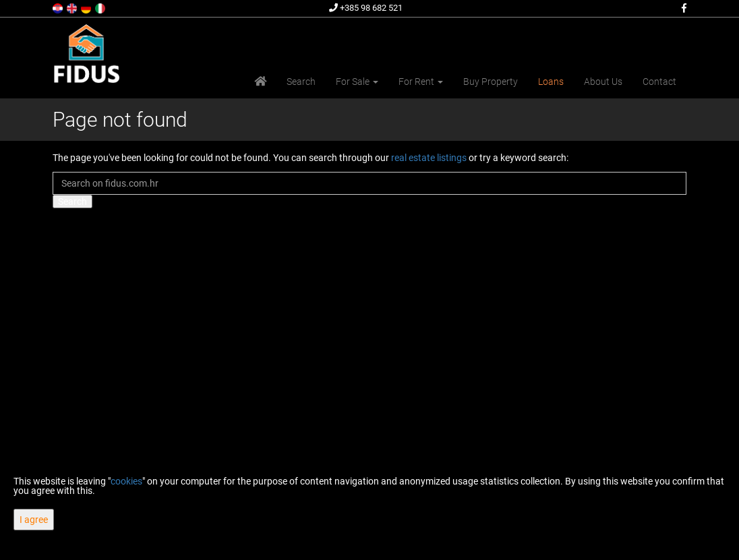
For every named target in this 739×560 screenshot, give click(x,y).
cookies (126, 481)
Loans (551, 82)
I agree (34, 520)
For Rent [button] (421, 82)
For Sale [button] (357, 82)
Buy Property (491, 82)
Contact (659, 82)
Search (301, 82)
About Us (603, 82)
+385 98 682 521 (366, 8)
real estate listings (429, 158)
